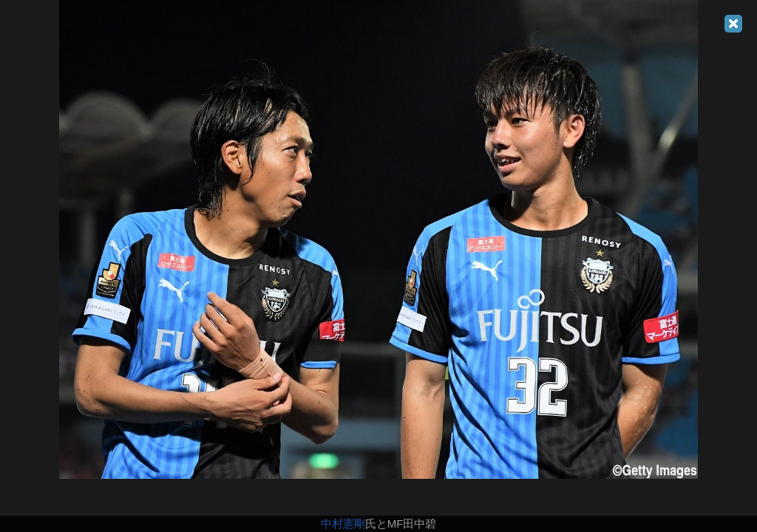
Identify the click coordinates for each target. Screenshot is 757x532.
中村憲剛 (343, 524)
